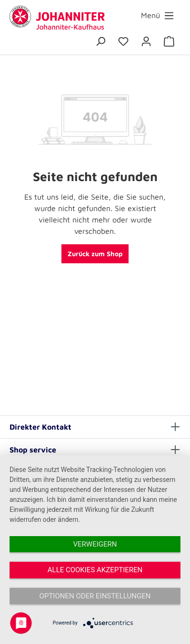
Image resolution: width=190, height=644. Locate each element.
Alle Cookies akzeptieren (95, 570)
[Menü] (158, 15)
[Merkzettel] (123, 41)
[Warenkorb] (169, 41)
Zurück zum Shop (95, 254)
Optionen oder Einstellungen (95, 596)
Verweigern (95, 544)
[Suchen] (100, 41)
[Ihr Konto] (146, 41)
